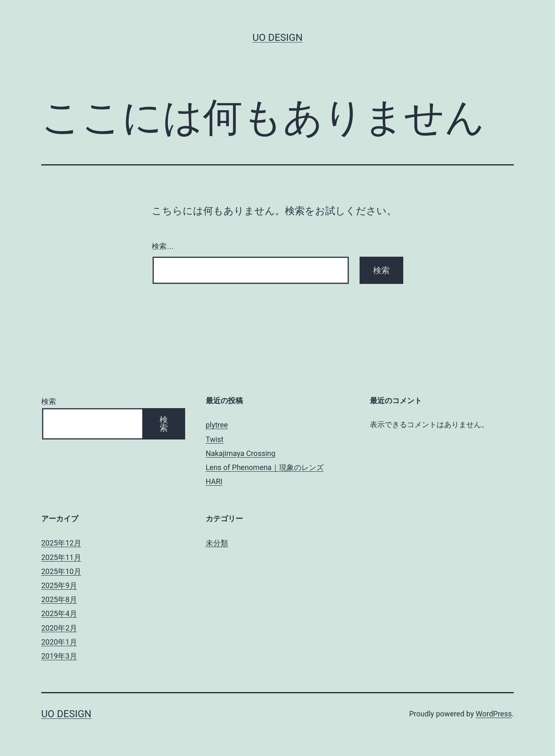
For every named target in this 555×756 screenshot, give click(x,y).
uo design (277, 38)
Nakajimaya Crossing (241, 453)
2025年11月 (61, 557)
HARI (214, 481)
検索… (163, 246)
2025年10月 (61, 571)
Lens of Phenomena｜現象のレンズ (265, 467)
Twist (215, 439)
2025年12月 (61, 543)
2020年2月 (59, 628)
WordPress (494, 714)
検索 (49, 401)
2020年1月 (59, 642)
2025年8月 (59, 599)
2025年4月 (59, 613)
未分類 (217, 543)
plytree (217, 425)
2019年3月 (59, 656)
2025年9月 (59, 585)
